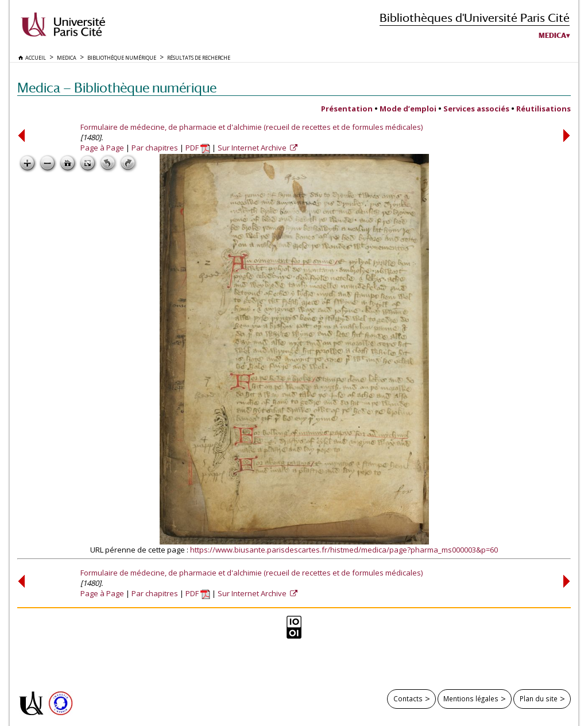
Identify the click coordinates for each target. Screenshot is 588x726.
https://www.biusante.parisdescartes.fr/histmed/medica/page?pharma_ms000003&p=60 (344, 550)
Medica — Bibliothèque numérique (117, 88)
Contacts (408, 698)
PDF (198, 148)
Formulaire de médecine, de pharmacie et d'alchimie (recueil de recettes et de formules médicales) (252, 127)
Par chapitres (155, 148)
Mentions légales (471, 698)
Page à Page (102, 148)
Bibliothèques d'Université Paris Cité (475, 18)
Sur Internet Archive (253, 148)
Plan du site (539, 698)
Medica (552, 36)
